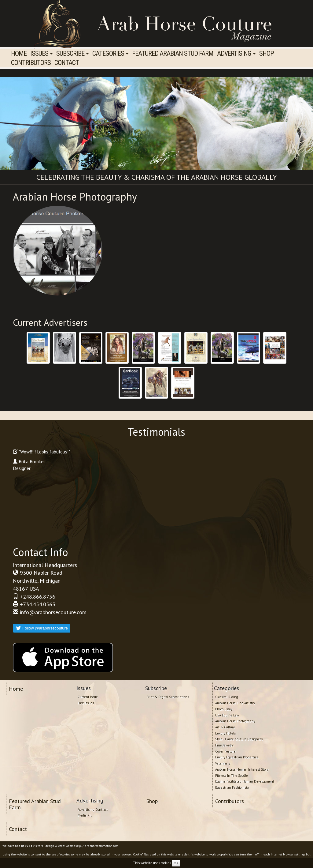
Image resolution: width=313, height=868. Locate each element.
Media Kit (85, 815)
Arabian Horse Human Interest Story (242, 769)
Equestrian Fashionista (232, 787)
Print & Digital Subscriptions (168, 697)
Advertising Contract (93, 810)
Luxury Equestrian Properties (237, 757)
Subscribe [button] (72, 53)
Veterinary (223, 763)
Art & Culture (225, 727)
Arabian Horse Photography (235, 721)
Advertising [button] (236, 53)
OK (176, 863)
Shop (267, 53)
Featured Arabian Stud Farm (173, 53)
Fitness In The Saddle (232, 776)
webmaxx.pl (74, 846)
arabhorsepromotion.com (102, 846)
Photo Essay (224, 709)
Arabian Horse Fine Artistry (235, 703)
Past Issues (86, 703)
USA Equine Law (227, 715)
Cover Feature (225, 751)
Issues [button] (41, 53)
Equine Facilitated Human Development (245, 781)
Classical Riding (227, 697)
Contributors (31, 63)
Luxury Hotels (225, 733)
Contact (67, 63)
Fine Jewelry (224, 745)
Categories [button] (110, 53)
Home (19, 53)
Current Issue (88, 697)
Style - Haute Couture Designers (239, 739)
